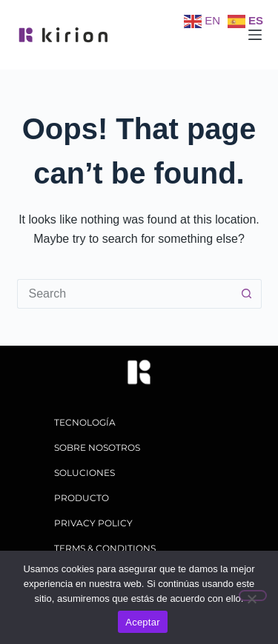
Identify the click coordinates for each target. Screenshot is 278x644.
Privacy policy (93, 523)
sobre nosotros (97, 447)
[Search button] (247, 294)
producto (82, 498)
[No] (253, 596)
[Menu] (255, 35)
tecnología (85, 422)
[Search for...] (125, 294)
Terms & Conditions (105, 548)
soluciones (85, 473)
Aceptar (143, 622)
